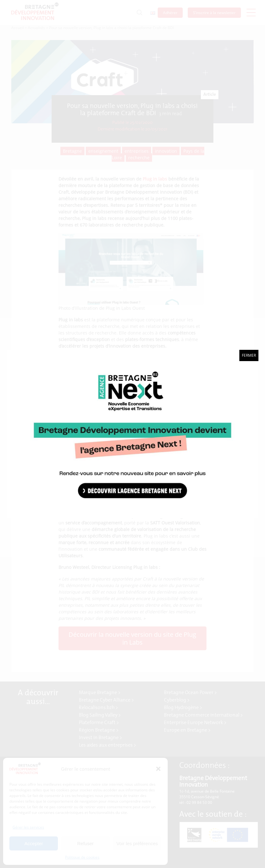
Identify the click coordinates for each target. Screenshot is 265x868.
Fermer (249, 355)
